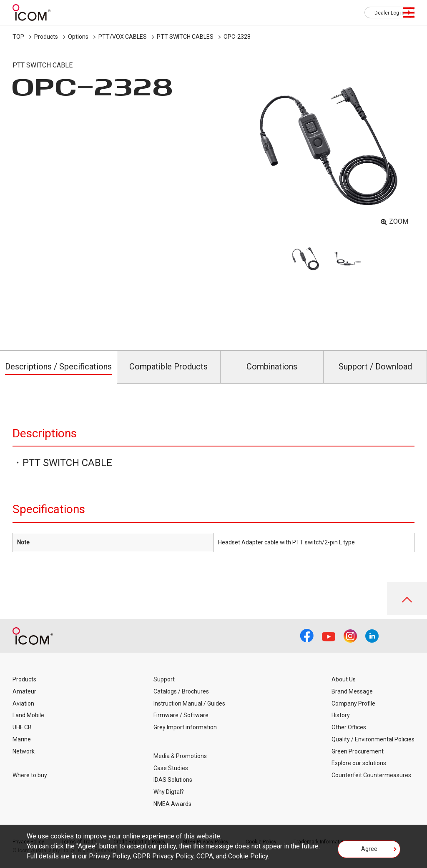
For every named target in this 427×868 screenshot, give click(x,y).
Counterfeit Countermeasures (371, 775)
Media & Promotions (180, 756)
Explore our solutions (359, 763)
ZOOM (399, 221)
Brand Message (352, 691)
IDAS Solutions (173, 780)
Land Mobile (28, 715)
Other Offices (349, 727)
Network (24, 751)
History (341, 715)
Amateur (24, 691)
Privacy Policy (109, 856)
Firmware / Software (181, 715)
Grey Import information (185, 727)
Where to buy (30, 775)
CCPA (205, 856)
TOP (18, 37)
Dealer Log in (389, 13)
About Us (344, 679)
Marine (22, 739)
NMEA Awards (172, 804)
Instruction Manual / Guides (189, 703)
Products (46, 37)
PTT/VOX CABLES (123, 37)
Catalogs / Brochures (181, 691)
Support (164, 679)
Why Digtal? (169, 792)
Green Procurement (358, 751)
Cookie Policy (248, 856)
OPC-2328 (237, 37)
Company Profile (353, 703)
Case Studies (171, 768)
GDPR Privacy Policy (163, 856)
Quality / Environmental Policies (373, 739)
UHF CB (22, 727)
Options (78, 37)
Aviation (23, 703)
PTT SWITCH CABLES (185, 37)
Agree (369, 849)
